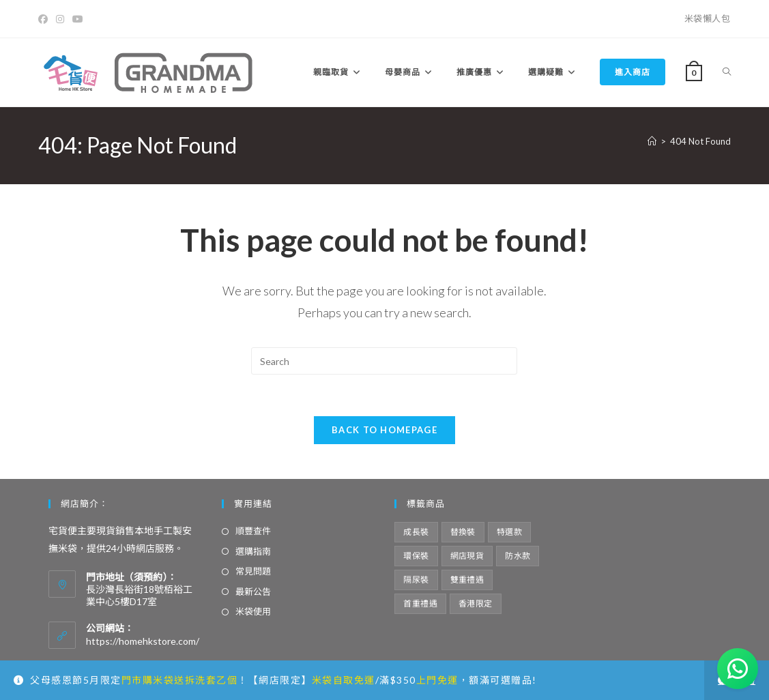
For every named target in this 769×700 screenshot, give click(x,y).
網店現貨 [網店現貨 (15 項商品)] (467, 556)
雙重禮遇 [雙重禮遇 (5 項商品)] (467, 580)
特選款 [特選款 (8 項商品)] (509, 532)
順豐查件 (253, 531)
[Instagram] (60, 19)
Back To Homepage (384, 430)
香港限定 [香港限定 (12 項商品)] (476, 603)
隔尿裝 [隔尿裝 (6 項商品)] (416, 580)
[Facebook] (45, 19)
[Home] (652, 141)
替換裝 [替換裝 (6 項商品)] (463, 532)
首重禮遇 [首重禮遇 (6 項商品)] (420, 603)
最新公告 (253, 592)
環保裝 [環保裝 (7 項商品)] (416, 556)
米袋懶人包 (708, 18)
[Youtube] (78, 19)
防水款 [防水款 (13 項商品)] (518, 556)
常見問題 (253, 571)
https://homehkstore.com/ (143, 641)
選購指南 (253, 551)
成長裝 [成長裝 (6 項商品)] (416, 532)
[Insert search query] (384, 361)
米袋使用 (253, 611)
